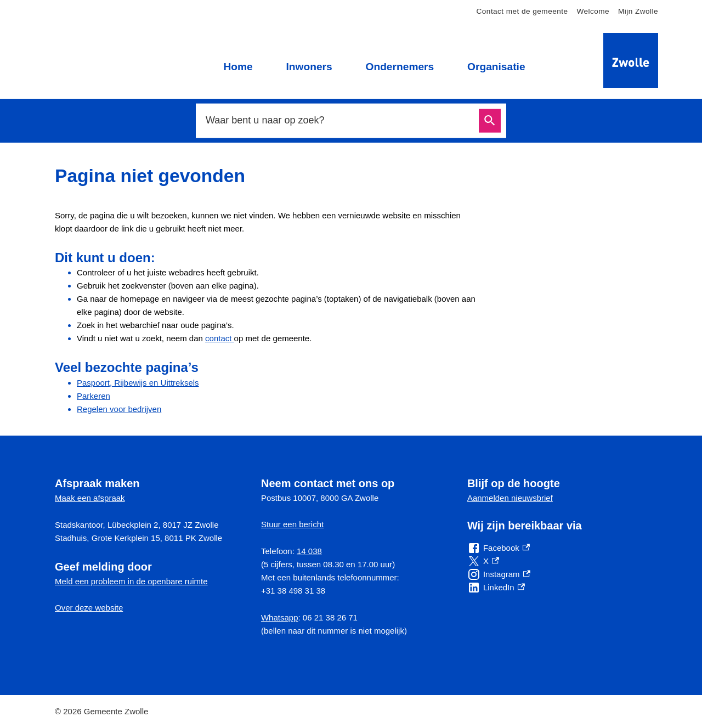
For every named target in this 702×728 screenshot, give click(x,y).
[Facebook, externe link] (499, 548)
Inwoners (309, 67)
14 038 (309, 551)
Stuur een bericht (292, 524)
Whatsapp (280, 617)
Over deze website (89, 608)
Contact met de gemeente (522, 11)
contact (220, 338)
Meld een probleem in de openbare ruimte (131, 581)
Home (238, 67)
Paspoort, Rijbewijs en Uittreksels (138, 383)
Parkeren (94, 396)
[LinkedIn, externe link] (496, 588)
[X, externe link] (483, 561)
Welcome (593, 11)
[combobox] (339, 120)
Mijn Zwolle (638, 11)
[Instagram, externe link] (499, 574)
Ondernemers (400, 67)
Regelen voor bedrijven (119, 409)
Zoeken (490, 121)
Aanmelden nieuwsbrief (510, 498)
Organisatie (496, 67)
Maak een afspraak (90, 498)
